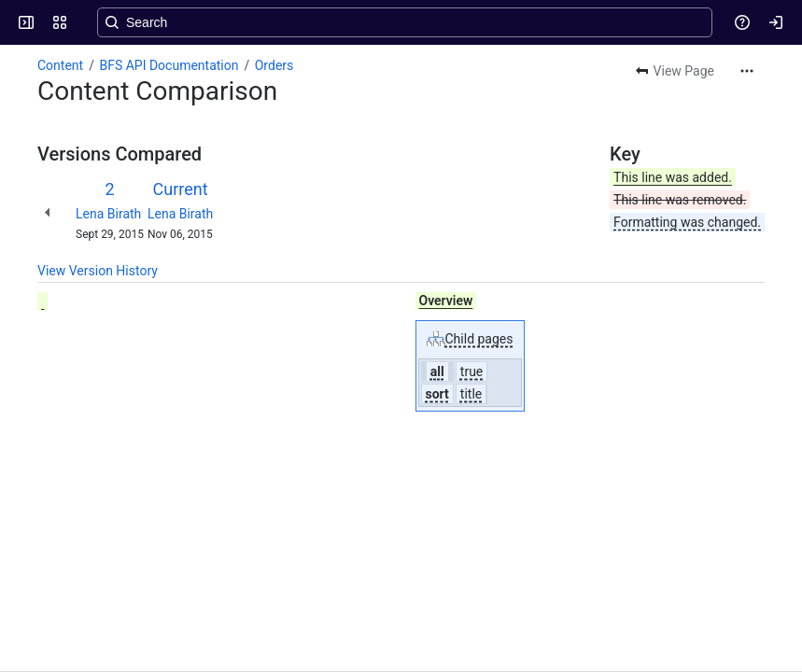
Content (60, 65)
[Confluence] (86, 22)
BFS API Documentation (169, 65)
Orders (274, 65)
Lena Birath (108, 214)
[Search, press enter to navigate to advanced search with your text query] (405, 22)
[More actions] (747, 71)
